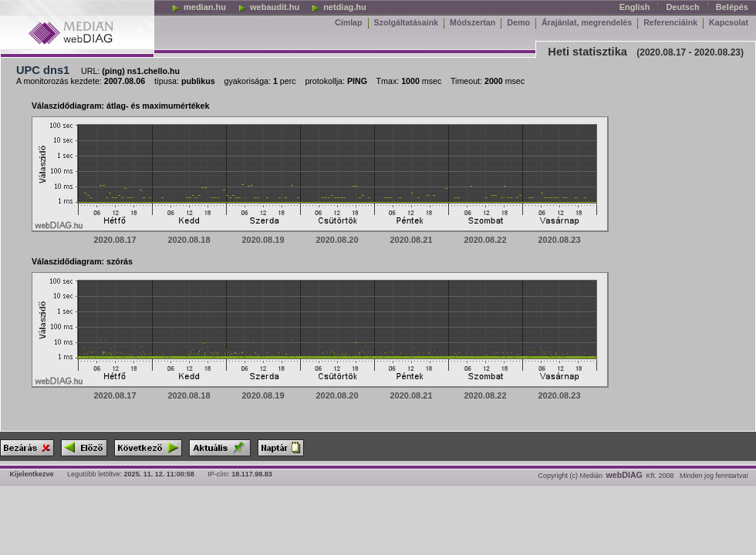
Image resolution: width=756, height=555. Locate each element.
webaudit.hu (268, 7)
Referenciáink (670, 22)
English (635, 7)
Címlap (349, 22)
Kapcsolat (729, 22)
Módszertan (472, 22)
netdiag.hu (339, 7)
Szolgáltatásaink (407, 22)
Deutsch (682, 7)
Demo (518, 22)
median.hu (199, 7)
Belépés (732, 7)
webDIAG (624, 475)
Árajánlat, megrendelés (587, 22)
